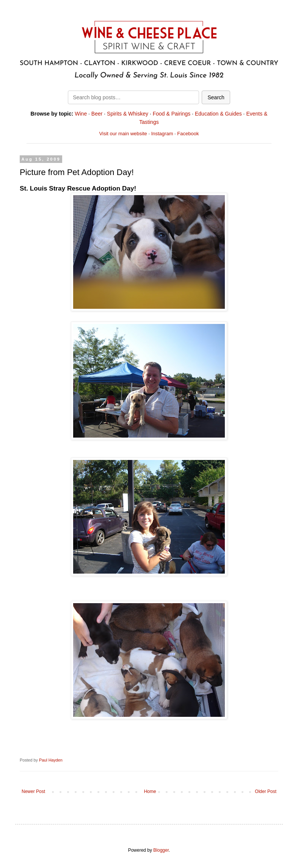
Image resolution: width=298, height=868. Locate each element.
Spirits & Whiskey (128, 114)
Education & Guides (218, 114)
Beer (97, 114)
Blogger (161, 850)
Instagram (162, 134)
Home (150, 791)
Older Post (266, 791)
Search (216, 97)
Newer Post (33, 791)
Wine (81, 114)
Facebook (188, 134)
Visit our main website (123, 134)
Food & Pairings (172, 114)
